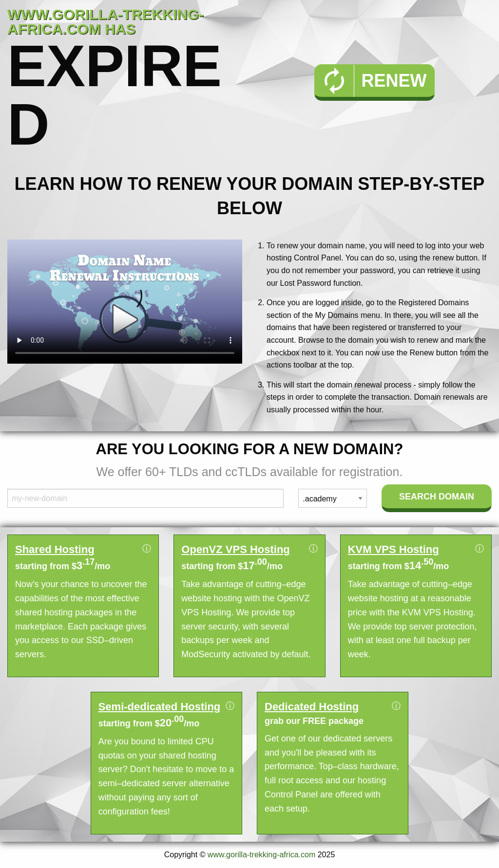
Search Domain (437, 497)
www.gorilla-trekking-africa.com (261, 855)
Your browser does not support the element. (125, 302)
